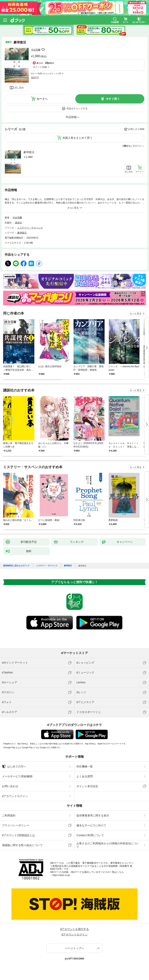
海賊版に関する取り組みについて (22, 845)
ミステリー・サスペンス (30, 228)
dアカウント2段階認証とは (18, 835)
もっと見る (136, 314)
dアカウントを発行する (74, 929)
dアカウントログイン (15, 796)
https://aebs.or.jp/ (61, 875)
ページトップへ (74, 948)
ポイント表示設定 (87, 786)
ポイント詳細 (40, 67)
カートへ (42, 99)
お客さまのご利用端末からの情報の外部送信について (108, 845)
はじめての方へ (14, 766)
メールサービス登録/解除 (17, 776)
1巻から (127, 146)
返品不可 (35, 77)
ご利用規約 (9, 815)
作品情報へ (73, 117)
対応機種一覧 (85, 766)
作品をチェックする (77, 109)
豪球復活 (29, 152)
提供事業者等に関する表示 (93, 815)
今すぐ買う (113, 99)
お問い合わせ (10, 786)
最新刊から (139, 146)
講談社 (18, 223)
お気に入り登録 (136, 129)
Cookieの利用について (90, 835)
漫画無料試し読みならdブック (16, 566)
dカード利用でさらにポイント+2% (46, 74)
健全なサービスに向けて (91, 825)
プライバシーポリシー (16, 825)
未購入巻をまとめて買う (77, 138)
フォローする (43, 50)
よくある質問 (85, 776)
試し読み (19, 88)
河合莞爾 (36, 50)
